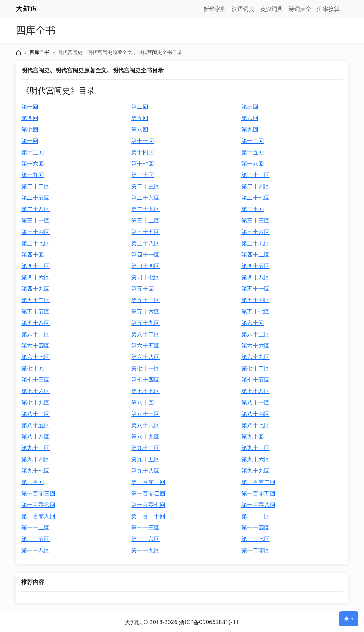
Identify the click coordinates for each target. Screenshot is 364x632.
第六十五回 (145, 346)
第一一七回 (256, 539)
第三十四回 (36, 232)
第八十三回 (145, 414)
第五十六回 (145, 311)
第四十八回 (256, 277)
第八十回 (143, 402)
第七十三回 (36, 380)
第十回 (30, 141)
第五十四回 (256, 300)
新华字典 (215, 9)
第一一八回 (36, 550)
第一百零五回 (258, 493)
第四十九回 (36, 289)
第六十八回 (145, 357)
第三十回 (253, 209)
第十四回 (143, 152)
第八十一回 (256, 402)
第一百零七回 (148, 505)
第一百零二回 (258, 482)
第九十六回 (256, 459)
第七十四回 (145, 380)
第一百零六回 (38, 505)
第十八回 (253, 164)
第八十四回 (256, 414)
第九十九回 (256, 471)
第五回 (140, 118)
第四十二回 (256, 255)
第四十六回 (36, 277)
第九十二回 (145, 448)
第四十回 (33, 255)
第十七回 (143, 164)
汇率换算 (328, 9)
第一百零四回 (148, 493)
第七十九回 (36, 402)
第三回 (250, 107)
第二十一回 (256, 175)
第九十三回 (256, 448)
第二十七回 (256, 198)
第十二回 (253, 141)
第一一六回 (145, 539)
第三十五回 (145, 232)
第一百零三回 (38, 493)
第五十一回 (256, 289)
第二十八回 (36, 209)
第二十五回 (36, 198)
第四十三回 (36, 266)
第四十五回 (256, 266)
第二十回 (143, 175)
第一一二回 (36, 527)
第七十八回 (256, 391)
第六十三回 (256, 334)
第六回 (250, 118)
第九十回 (253, 436)
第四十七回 (145, 277)
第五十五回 (36, 311)
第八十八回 (36, 436)
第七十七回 (145, 391)
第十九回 (33, 175)
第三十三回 (256, 220)
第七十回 (33, 368)
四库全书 (36, 30)
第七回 (30, 129)
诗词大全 (300, 9)
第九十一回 (36, 448)
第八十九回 (145, 436)
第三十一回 (36, 220)
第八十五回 (36, 425)
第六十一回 (36, 334)
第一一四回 (256, 527)
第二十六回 (145, 198)
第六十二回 (145, 334)
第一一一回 (256, 516)
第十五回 (253, 152)
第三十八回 (145, 243)
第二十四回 (256, 186)
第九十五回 (145, 459)
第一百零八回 (258, 505)
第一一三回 (145, 527)
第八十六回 (145, 425)
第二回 (140, 107)
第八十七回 (256, 425)
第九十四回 (36, 459)
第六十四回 (36, 346)
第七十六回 (36, 391)
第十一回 (143, 141)
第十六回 (33, 164)
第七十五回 (256, 380)
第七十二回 (256, 368)
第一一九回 (145, 550)
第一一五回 (36, 539)
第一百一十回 (148, 516)
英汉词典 (272, 9)
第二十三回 (145, 186)
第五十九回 (145, 323)
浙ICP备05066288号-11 (209, 622)
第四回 (30, 118)
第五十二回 (36, 300)
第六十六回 (256, 346)
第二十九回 (145, 209)
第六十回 (253, 323)
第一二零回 (256, 550)
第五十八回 (36, 323)
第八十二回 (36, 414)
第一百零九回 (38, 516)
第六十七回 (36, 357)
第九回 (250, 129)
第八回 (140, 129)
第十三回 (33, 152)
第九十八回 (145, 471)
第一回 (30, 107)
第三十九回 (256, 243)
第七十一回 (145, 368)
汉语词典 (243, 9)
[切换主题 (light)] (349, 619)
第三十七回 (36, 243)
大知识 (133, 622)
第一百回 (33, 482)
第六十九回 (256, 357)
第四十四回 (145, 266)
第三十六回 (256, 232)
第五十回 (143, 289)
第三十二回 (145, 220)
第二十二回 (36, 186)
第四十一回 (145, 255)
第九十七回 (36, 471)
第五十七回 (256, 311)
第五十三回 (145, 300)
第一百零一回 (148, 482)
